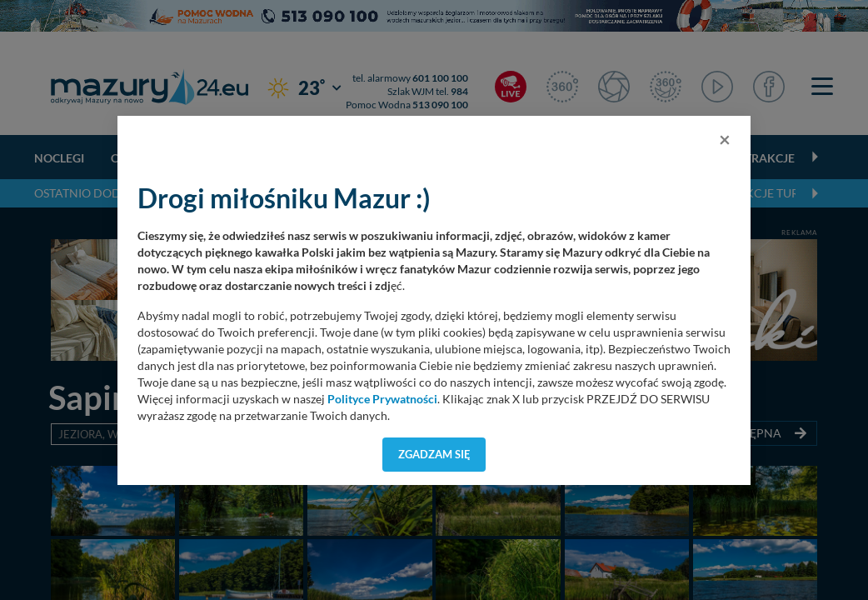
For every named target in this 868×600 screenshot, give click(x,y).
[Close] (725, 139)
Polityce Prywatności (382, 399)
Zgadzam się (434, 454)
